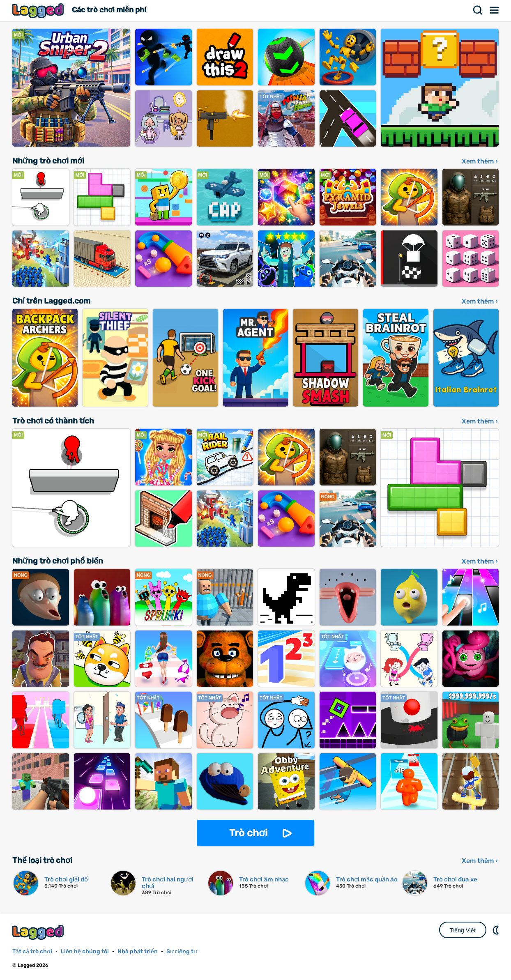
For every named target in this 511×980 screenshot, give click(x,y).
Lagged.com (39, 932)
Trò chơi (248, 833)
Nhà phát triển (138, 951)
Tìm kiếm (478, 10)
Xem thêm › (480, 161)
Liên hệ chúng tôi (85, 951)
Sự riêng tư (182, 951)
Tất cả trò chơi (32, 951)
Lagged (39, 10)
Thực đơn (495, 10)
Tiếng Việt (463, 930)
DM (497, 930)
